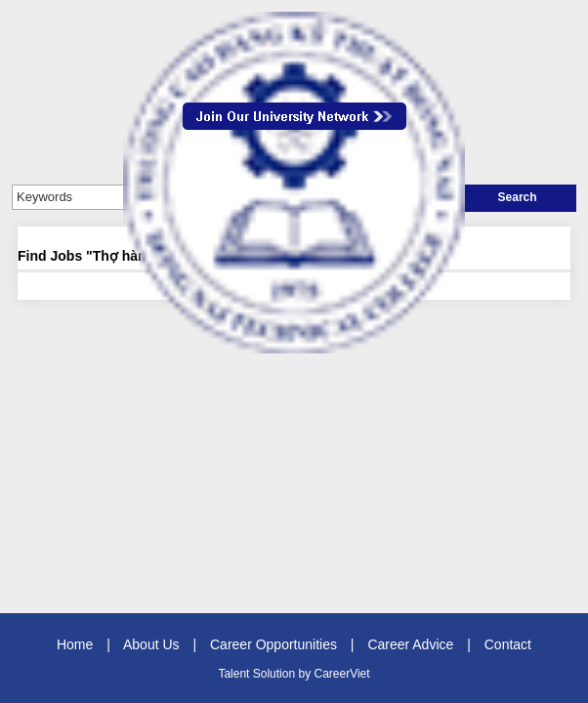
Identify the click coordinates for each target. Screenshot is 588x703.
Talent (235, 674)
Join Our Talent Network (294, 116)
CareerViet (341, 674)
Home (75, 644)
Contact (508, 644)
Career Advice (410, 644)
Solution (276, 674)
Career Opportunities (273, 644)
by (306, 674)
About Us (151, 644)
